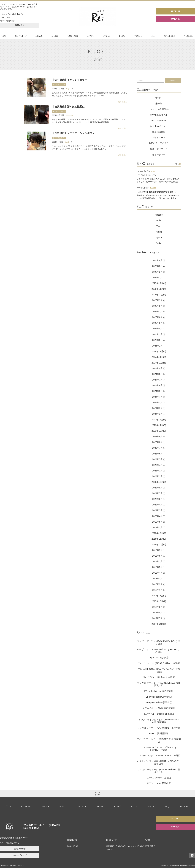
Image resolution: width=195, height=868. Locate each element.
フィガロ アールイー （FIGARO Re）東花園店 (159, 740)
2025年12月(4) (159, 283)
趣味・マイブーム (159, 149)
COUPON (73, 36)
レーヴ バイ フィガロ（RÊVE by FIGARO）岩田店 (159, 651)
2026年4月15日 (143, 171)
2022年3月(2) (159, 510)
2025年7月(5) (159, 312)
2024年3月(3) (159, 403)
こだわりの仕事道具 (159, 109)
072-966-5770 (12, 843)
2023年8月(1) (159, 442)
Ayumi (159, 232)
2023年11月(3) (159, 425)
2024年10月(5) (159, 363)
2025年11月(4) (159, 289)
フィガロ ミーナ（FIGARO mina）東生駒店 (159, 728)
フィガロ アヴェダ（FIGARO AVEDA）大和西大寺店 (159, 684)
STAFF (90, 36)
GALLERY (170, 36)
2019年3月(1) (159, 527)
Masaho (69, 115)
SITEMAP (4, 865)
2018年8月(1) (159, 556)
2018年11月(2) (159, 539)
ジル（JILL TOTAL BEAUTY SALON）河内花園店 (159, 670)
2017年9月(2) (159, 607)
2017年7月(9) (159, 618)
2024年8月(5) (159, 374)
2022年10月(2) (159, 482)
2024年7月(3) (159, 380)
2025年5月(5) (159, 323)
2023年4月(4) (159, 465)
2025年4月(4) (159, 329)
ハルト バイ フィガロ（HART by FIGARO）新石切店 (159, 762)
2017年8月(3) (159, 613)
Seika (159, 243)
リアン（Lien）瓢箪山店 (159, 783)
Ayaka (159, 238)
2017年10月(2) (159, 601)
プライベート (159, 138)
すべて (159, 98)
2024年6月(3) (159, 385)
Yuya (68, 89)
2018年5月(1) (159, 567)
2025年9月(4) (159, 300)
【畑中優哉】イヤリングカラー (70, 80)
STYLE (107, 36)
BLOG (122, 36)
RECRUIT (175, 11)
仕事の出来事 (159, 132)
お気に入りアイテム (159, 143)
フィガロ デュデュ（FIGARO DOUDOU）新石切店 (159, 643)
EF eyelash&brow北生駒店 (159, 697)
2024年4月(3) (159, 397)
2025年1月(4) (159, 346)
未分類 (159, 104)
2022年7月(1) (159, 493)
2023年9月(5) (159, 437)
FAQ (153, 36)
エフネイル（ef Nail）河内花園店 (159, 708)
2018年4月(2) (159, 573)
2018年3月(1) (159, 579)
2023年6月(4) (159, 454)
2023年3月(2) (159, 471)
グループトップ (20, 855)
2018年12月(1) (159, 533)
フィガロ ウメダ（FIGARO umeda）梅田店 (159, 755)
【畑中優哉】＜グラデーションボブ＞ (73, 133)
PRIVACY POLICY (17, 865)
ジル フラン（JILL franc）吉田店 (159, 677)
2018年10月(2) (159, 544)
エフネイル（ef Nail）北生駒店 (159, 714)
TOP (4, 36)
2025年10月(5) (159, 295)
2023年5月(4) (159, 459)
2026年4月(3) (159, 260)
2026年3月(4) (159, 266)
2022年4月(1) (159, 505)
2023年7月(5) (159, 448)
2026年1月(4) (159, 278)
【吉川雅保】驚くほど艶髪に (68, 107)
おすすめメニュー (59, 85)
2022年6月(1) (159, 499)
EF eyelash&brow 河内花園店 (159, 691)
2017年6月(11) (159, 624)
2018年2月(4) (159, 584)
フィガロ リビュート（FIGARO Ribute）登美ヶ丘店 (159, 771)
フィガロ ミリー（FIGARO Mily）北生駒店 (159, 663)
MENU (55, 36)
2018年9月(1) (159, 550)
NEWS (39, 36)
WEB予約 (175, 19)
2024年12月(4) (159, 351)
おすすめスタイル (59, 111)
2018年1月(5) (159, 590)
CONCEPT (21, 36)
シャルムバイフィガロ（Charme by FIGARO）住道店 (159, 749)
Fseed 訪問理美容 (159, 733)
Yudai (159, 220)
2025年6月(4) (159, 317)
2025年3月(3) (159, 334)
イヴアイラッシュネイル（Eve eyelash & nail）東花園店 (159, 721)
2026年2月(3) (159, 272)
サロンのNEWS (159, 121)
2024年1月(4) (159, 414)
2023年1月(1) (159, 476)
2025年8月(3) (159, 306)
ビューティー (159, 155)
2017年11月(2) (159, 596)
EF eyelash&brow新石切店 (159, 702)
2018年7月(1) (159, 561)
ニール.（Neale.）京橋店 (159, 778)
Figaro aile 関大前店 (159, 658)
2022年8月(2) (159, 488)
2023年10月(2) (159, 431)
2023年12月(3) (159, 420)
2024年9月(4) (159, 368)
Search (173, 81)
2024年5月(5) (159, 391)
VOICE (138, 36)
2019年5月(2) (159, 522)
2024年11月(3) (159, 357)
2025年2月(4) (159, 340)
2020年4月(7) (159, 516)
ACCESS (189, 36)
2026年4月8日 (142, 188)
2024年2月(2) (159, 408)
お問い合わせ (20, 849)
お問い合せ (20, 25)
